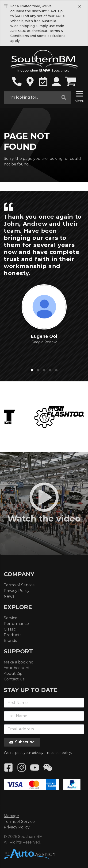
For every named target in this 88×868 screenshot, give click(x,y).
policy (66, 753)
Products (13, 635)
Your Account (17, 668)
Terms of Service (19, 585)
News (9, 596)
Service (11, 618)
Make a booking (19, 662)
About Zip (13, 673)
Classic (10, 629)
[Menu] (79, 95)
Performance (16, 624)
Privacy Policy (17, 591)
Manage (11, 816)
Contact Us (14, 679)
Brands (10, 641)
